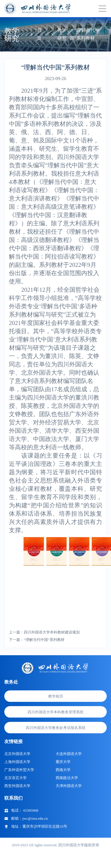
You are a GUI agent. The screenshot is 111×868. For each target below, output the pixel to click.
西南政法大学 (67, 778)
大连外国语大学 (69, 754)
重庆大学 (63, 762)
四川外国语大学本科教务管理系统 (55, 712)
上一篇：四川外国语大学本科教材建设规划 (44, 632)
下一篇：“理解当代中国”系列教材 (37, 640)
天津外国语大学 (69, 786)
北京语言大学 (15, 778)
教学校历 (56, 696)
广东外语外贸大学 (19, 770)
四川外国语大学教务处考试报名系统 (56, 728)
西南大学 (63, 770)
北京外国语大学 (17, 754)
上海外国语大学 (17, 762)
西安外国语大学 (17, 786)
